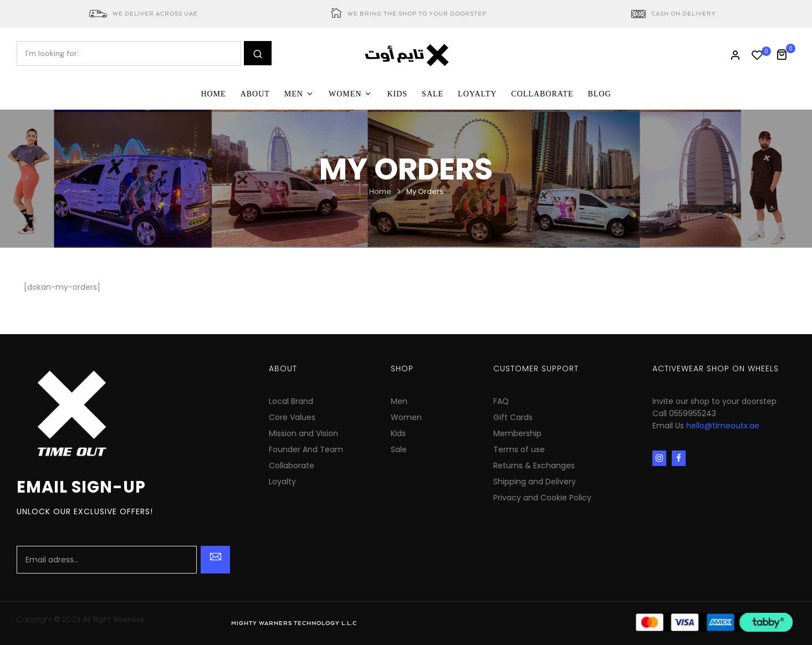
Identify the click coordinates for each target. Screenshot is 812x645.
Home (380, 191)
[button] (786, 53)
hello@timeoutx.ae (723, 426)
